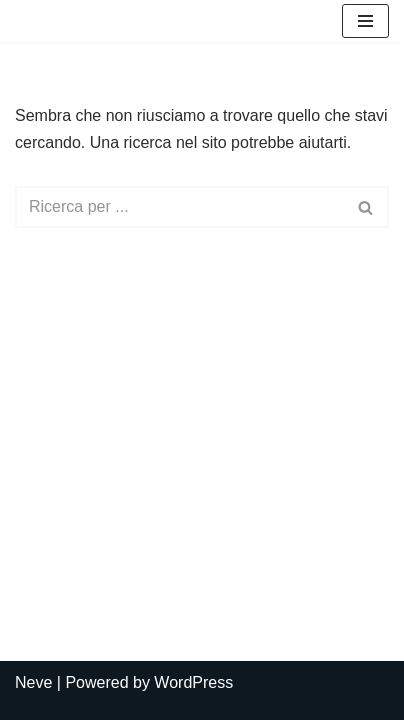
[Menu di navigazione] (365, 21)
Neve (33, 682)
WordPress (193, 682)
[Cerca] (179, 207)
